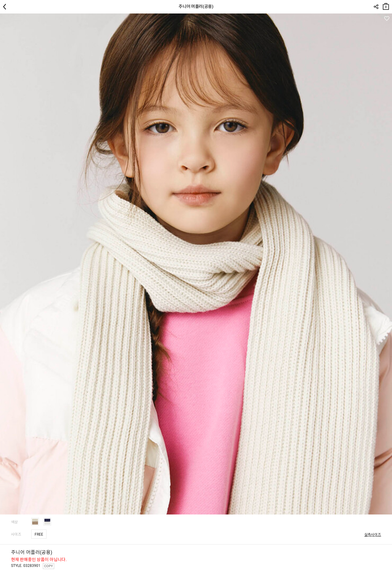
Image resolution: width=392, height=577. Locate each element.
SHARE (376, 7)
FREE (39, 534)
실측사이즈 (373, 535)
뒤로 (6, 7)
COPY (49, 566)
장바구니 (386, 5)
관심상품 (387, 19)
